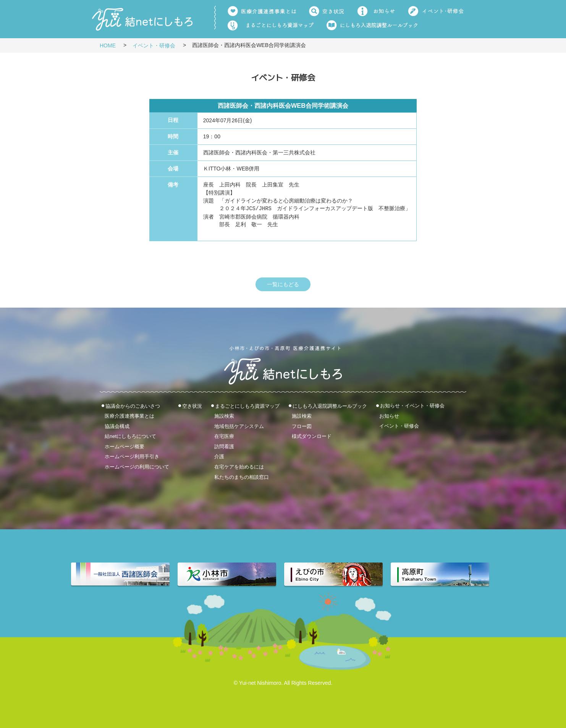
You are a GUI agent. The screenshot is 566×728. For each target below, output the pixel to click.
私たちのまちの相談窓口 (242, 477)
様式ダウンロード (312, 436)
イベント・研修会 (154, 45)
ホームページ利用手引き (132, 456)
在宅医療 (224, 436)
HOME (108, 45)
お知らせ (389, 416)
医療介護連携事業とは (129, 416)
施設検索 (224, 416)
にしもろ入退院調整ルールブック (330, 406)
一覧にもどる (283, 284)
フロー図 (302, 426)
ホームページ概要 (125, 446)
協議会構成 (117, 426)
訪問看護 (224, 446)
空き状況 (192, 406)
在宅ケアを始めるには (239, 467)
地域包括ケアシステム (239, 426)
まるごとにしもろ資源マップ (247, 406)
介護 (219, 456)
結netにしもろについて (130, 436)
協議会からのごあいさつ (133, 406)
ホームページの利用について (137, 467)
